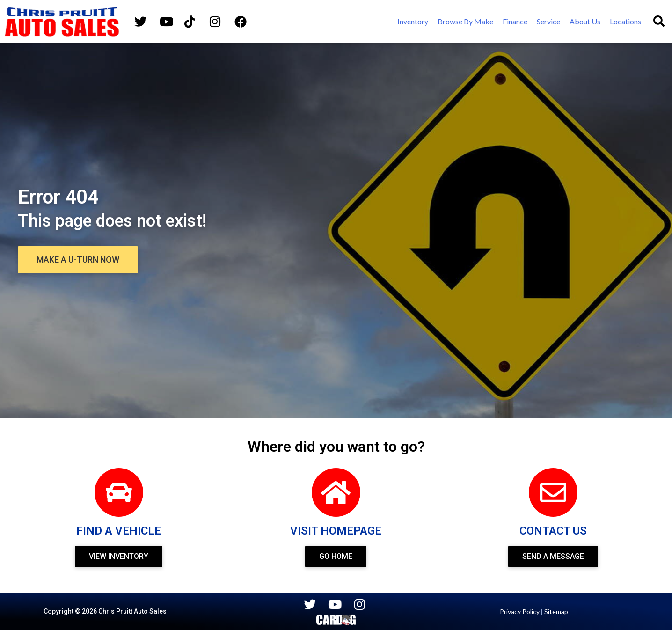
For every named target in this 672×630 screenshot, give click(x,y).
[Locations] (625, 22)
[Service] (548, 22)
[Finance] (515, 22)
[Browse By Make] (465, 22)
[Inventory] (413, 22)
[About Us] (585, 22)
